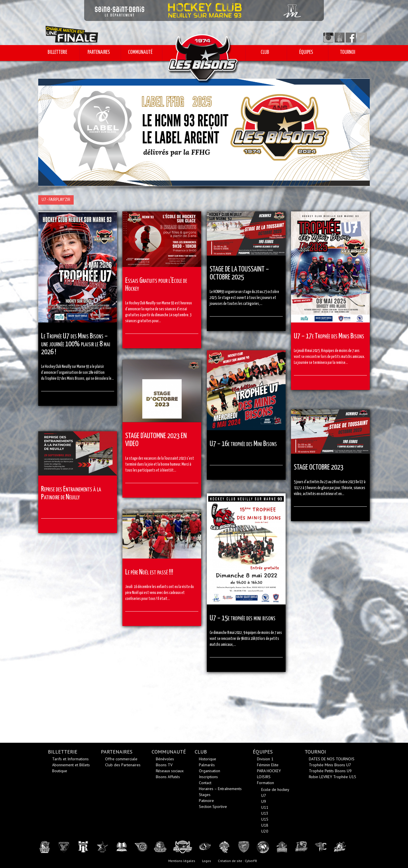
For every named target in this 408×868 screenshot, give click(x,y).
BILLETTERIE (57, 52)
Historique (208, 759)
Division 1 (265, 759)
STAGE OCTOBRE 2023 (319, 467)
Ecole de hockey (275, 790)
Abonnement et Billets (71, 765)
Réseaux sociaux (170, 771)
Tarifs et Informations (70, 759)
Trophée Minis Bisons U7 (330, 765)
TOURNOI (348, 52)
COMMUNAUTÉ (140, 52)
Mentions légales (182, 861)
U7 (264, 795)
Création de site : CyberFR (237, 861)
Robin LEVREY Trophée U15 (332, 777)
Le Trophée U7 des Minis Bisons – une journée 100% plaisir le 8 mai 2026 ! (76, 344)
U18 (265, 825)
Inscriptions (208, 777)
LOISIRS (264, 777)
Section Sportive (213, 807)
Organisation (210, 771)
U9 (264, 801)
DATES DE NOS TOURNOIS (332, 759)
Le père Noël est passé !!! (149, 572)
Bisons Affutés (168, 777)
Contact (205, 783)
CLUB (265, 52)
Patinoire (206, 801)
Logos (207, 861)
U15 (265, 819)
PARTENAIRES (99, 52)
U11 (265, 807)
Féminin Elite (268, 765)
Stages (205, 795)
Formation (265, 783)
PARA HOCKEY (269, 771)
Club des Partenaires (123, 765)
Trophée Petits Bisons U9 (330, 771)
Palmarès (207, 765)
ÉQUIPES (306, 52)
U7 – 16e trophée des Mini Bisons (243, 444)
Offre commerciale (121, 759)
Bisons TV (164, 765)
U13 (265, 813)
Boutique (60, 771)
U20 (265, 831)
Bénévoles (165, 759)
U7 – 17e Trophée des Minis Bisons (329, 336)
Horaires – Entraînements (220, 789)
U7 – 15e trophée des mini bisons (243, 618)
